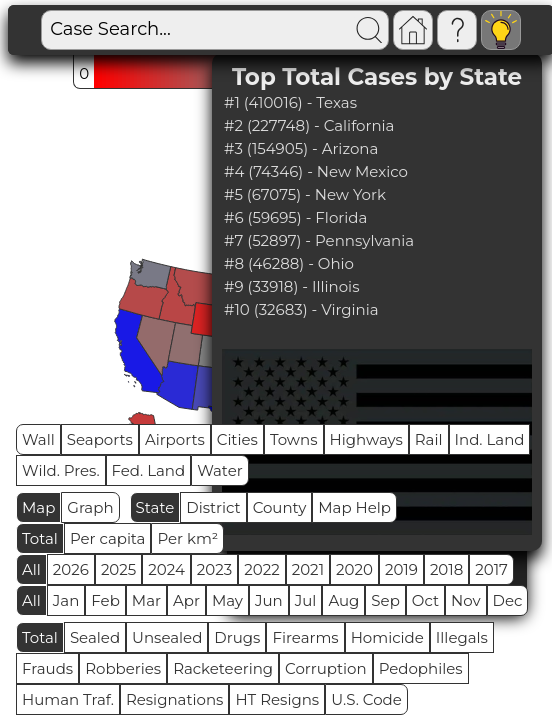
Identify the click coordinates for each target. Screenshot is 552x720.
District (213, 507)
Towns (294, 439)
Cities (237, 439)
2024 (166, 569)
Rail (429, 439)
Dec (508, 600)
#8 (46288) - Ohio (289, 263)
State (155, 507)
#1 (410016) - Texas (290, 102)
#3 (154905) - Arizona (301, 148)
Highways (366, 439)
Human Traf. (68, 699)
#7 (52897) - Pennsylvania (319, 240)
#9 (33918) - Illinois (291, 286)
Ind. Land (490, 439)
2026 (71, 569)
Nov (466, 600)
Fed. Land (149, 470)
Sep (385, 600)
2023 (214, 569)
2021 (308, 569)
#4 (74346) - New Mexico (316, 171)
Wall (38, 439)
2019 (401, 569)
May (227, 600)
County (280, 507)
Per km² (187, 538)
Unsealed (167, 637)
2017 (491, 569)
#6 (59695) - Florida (295, 217)
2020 (354, 569)
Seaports (100, 439)
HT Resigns (277, 699)
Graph (90, 507)
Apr (186, 600)
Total (40, 538)
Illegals (462, 637)
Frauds (47, 668)
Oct (425, 600)
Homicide (387, 637)
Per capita (108, 538)
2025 (118, 569)
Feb (105, 600)
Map (38, 507)
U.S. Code (366, 699)
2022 (261, 569)
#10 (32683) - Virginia (301, 309)
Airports (175, 439)
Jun (269, 600)
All (31, 569)
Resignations (175, 699)
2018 (446, 569)
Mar (146, 600)
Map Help (354, 507)
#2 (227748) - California (309, 125)
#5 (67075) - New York (305, 194)
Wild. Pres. (61, 470)
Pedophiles (421, 668)
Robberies (123, 668)
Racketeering (223, 668)
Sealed (95, 637)
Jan (66, 600)
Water (220, 470)
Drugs (237, 637)
